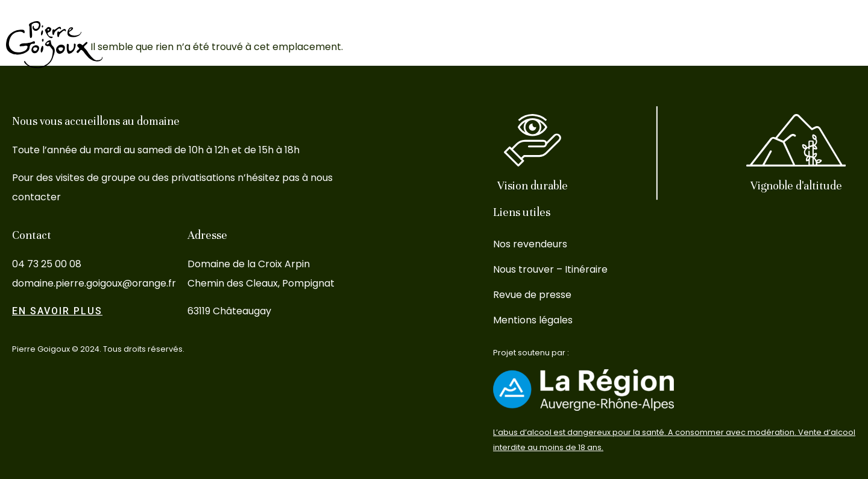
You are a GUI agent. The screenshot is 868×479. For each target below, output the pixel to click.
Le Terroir (565, 44)
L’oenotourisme (648, 44)
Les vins (500, 44)
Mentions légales (533, 320)
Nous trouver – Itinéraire (550, 269)
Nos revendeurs (530, 244)
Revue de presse (532, 295)
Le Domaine (430, 44)
